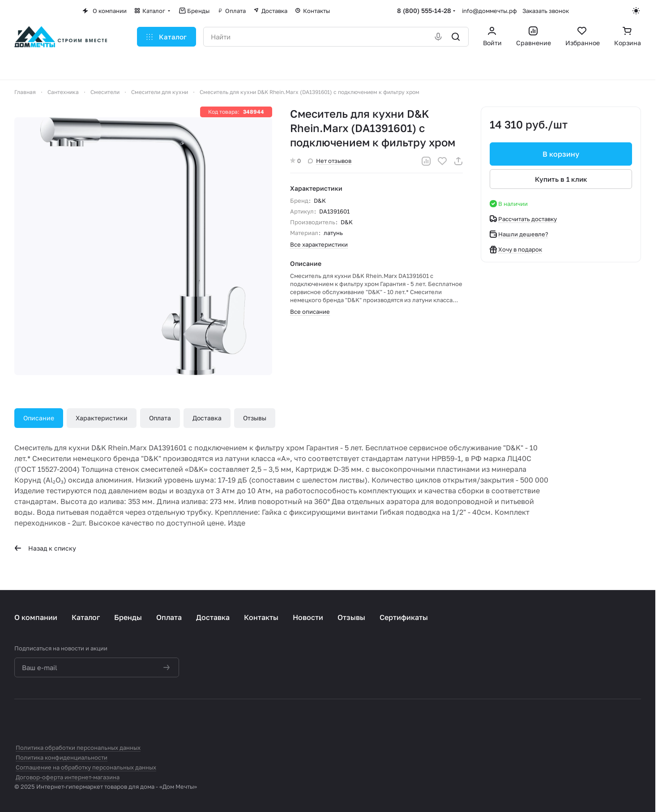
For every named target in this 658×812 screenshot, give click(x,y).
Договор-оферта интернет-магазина (68, 777)
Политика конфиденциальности (62, 757)
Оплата (160, 418)
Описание (39, 418)
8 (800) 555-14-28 (424, 11)
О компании (36, 617)
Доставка (207, 418)
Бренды (128, 617)
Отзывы (255, 418)
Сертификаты (404, 617)
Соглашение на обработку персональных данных (86, 767)
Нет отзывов (330, 161)
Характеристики (102, 418)
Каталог (86, 617)
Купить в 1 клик (561, 179)
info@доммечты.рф (489, 11)
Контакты (261, 617)
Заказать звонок (546, 11)
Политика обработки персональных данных (78, 748)
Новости (308, 617)
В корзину (561, 154)
